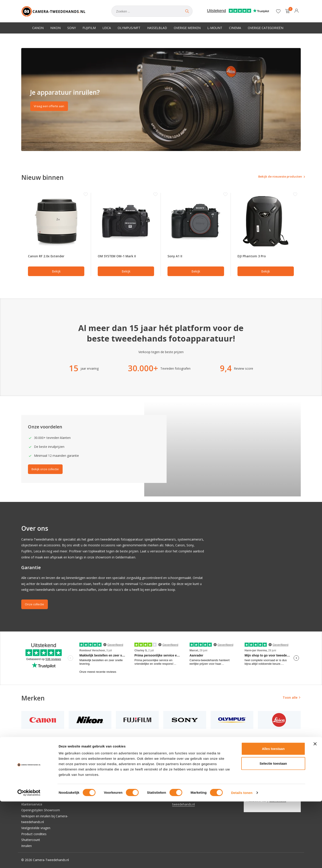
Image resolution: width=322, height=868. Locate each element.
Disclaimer (29, 780)
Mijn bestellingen (113, 775)
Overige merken (187, 28)
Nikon (55, 28)
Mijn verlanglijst (112, 780)
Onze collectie (36, 605)
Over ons (28, 768)
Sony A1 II (176, 256)
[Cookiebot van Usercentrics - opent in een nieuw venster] (29, 859)
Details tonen (242, 859)
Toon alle (290, 698)
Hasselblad (157, 28)
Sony (72, 28)
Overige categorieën (266, 28)
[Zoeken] (152, 11)
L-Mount (215, 28)
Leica (107, 28)
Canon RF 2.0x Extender (48, 256)
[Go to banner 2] (161, 100)
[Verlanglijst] (278, 11)
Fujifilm (89, 28)
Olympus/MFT (129, 28)
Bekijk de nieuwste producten (274, 177)
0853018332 (181, 792)
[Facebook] (246, 769)
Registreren (109, 768)
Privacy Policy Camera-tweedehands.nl (49, 786)
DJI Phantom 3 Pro (253, 256)
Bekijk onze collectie (47, 470)
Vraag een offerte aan (50, 107)
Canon (38, 28)
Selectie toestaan (273, 830)
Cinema (235, 28)
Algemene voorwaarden (39, 775)
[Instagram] (254, 769)
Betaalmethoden (33, 792)
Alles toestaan (273, 815)
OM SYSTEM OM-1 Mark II (119, 256)
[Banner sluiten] (315, 810)
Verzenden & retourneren (40, 798)
